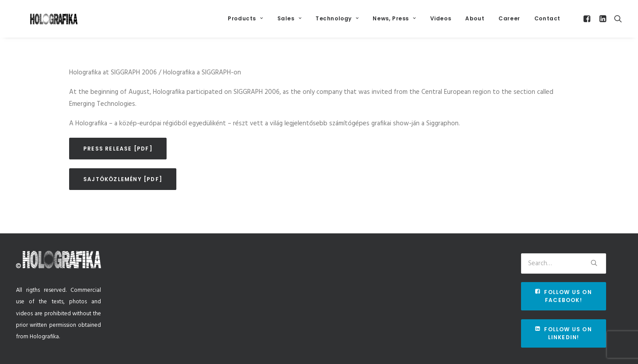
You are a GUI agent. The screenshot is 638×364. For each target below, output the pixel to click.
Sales (289, 23)
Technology (337, 23)
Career (509, 23)
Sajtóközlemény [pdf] (123, 190)
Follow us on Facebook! (564, 296)
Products (245, 23)
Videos (441, 23)
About (475, 23)
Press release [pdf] (118, 160)
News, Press (394, 23)
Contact (547, 23)
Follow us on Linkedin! (564, 333)
